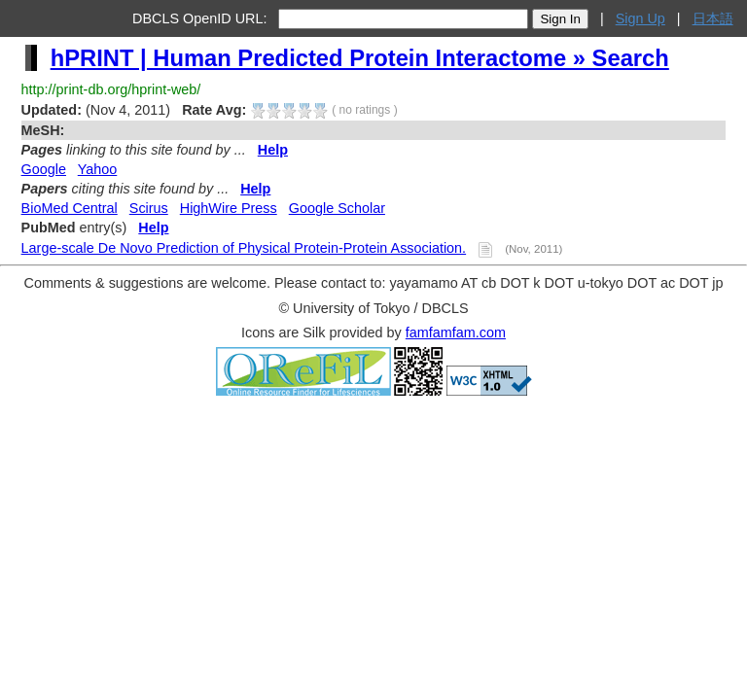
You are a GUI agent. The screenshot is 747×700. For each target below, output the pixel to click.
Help (273, 150)
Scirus (149, 208)
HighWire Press (229, 208)
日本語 (713, 18)
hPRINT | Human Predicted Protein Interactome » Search (360, 58)
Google (44, 169)
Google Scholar (337, 208)
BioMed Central (70, 208)
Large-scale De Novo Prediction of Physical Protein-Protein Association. (244, 248)
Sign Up (640, 18)
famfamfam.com (456, 332)
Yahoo (98, 169)
